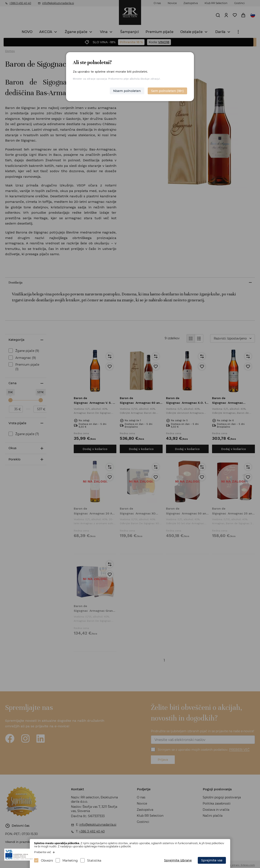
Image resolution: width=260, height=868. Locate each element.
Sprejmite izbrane (178, 860)
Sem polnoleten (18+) (167, 91)
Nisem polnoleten (127, 91)
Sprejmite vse (212, 860)
